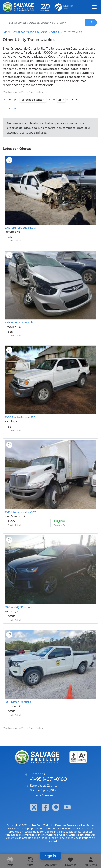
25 (60, 100)
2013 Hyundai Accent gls (19, 322)
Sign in (50, 856)
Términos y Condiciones (59, 838)
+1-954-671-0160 (48, 779)
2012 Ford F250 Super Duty (20, 228)
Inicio (6, 32)
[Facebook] (45, 808)
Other (55, 32)
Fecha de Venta (33, 100)
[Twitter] (34, 808)
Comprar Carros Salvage (30, 32)
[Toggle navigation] (94, 7)
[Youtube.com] (67, 808)
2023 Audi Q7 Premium (18, 607)
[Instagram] (56, 808)
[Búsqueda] (91, 23)
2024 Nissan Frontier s (18, 702)
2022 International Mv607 (20, 512)
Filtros (9, 108)
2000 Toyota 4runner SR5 (20, 417)
